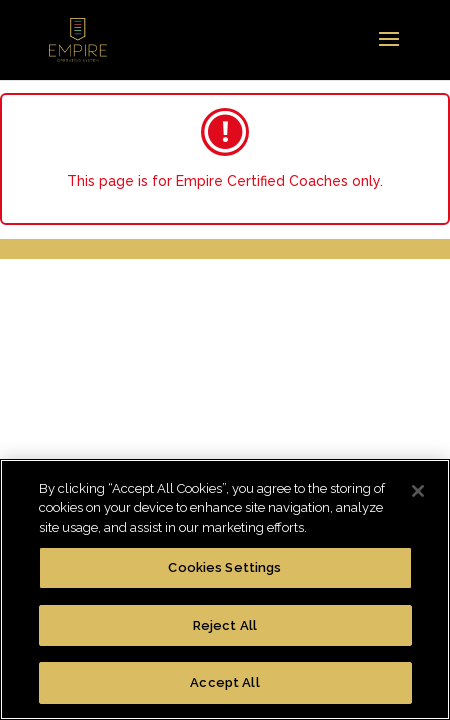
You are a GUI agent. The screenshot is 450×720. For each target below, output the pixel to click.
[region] (225, 589)
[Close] (418, 491)
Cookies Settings (224, 567)
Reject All (225, 625)
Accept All (224, 682)
